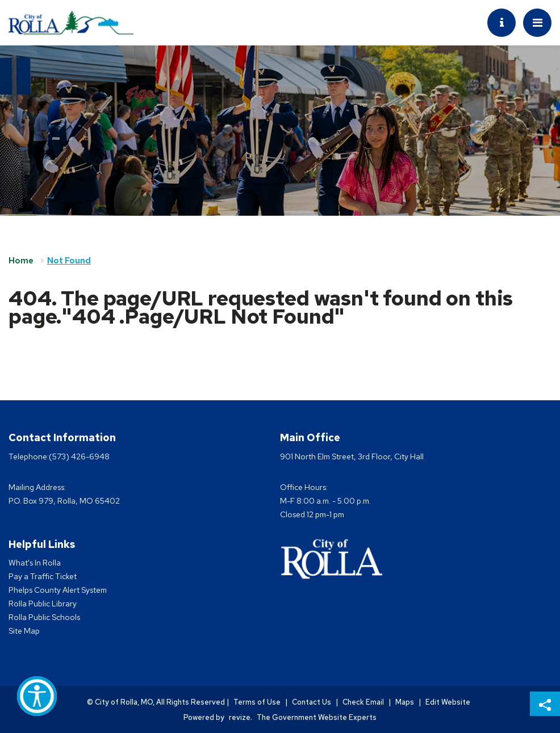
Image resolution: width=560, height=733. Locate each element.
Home (21, 261)
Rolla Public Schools (44, 617)
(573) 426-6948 (79, 456)
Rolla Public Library (43, 604)
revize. (241, 717)
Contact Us (312, 702)
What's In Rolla (35, 563)
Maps (405, 702)
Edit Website (448, 702)
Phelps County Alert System (58, 590)
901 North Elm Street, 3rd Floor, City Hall (352, 456)
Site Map (24, 631)
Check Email (363, 702)
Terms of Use (257, 702)
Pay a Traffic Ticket (43, 576)
